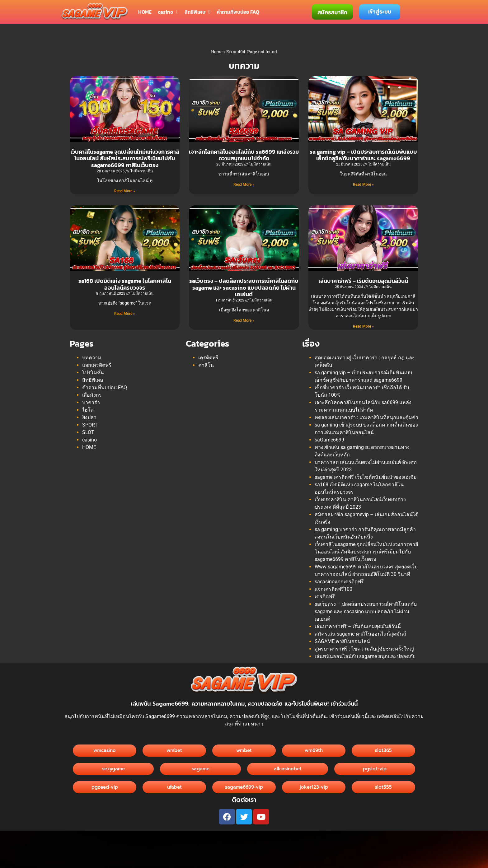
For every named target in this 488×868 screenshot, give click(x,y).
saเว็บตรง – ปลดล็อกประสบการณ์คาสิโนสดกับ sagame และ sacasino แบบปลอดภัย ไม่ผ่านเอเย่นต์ (244, 287)
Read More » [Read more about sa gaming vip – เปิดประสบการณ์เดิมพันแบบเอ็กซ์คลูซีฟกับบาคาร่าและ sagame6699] (363, 184)
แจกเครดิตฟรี (97, 365)
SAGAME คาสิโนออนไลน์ (342, 641)
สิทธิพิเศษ (197, 12)
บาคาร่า (91, 402)
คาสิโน (206, 365)
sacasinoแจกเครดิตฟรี (339, 582)
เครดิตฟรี (208, 358)
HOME (145, 12)
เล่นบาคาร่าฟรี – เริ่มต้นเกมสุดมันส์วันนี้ (363, 281)
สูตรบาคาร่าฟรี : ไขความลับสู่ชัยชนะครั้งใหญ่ (364, 649)
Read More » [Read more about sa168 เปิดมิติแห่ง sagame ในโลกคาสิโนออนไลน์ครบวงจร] (125, 314)
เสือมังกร (92, 395)
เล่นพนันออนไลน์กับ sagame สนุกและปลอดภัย (365, 656)
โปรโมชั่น (93, 373)
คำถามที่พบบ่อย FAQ (238, 12)
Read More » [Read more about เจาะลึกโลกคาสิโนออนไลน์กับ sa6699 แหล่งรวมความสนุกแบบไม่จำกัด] (244, 184)
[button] (288, 769)
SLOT (88, 432)
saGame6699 (329, 440)
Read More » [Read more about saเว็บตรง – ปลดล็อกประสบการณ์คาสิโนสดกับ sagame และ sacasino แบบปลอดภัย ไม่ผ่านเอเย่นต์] (244, 320)
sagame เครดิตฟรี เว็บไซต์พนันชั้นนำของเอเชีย (366, 477)
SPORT (90, 425)
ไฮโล (88, 410)
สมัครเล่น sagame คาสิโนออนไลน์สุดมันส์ (360, 634)
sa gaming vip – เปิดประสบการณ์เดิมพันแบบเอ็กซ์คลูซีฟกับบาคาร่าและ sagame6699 (363, 155)
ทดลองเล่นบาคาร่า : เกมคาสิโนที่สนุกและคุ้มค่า (366, 417)
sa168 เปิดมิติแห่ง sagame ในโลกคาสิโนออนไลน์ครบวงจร (125, 284)
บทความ (92, 358)
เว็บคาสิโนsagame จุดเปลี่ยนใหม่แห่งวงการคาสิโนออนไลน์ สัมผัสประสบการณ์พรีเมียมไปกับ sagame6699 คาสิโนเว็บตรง (125, 158)
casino (168, 12)
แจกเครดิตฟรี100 (333, 589)
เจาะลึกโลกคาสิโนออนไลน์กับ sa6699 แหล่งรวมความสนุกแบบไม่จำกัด (244, 155)
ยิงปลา (89, 417)
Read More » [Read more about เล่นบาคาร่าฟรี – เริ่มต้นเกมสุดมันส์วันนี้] (363, 326)
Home (217, 52)
